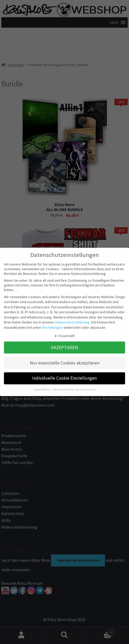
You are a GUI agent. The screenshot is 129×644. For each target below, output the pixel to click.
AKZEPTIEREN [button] (65, 344)
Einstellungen (52, 324)
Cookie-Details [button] (42, 386)
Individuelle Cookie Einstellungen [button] (64, 375)
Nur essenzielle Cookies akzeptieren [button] (65, 359)
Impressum (89, 386)
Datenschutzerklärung (72, 319)
